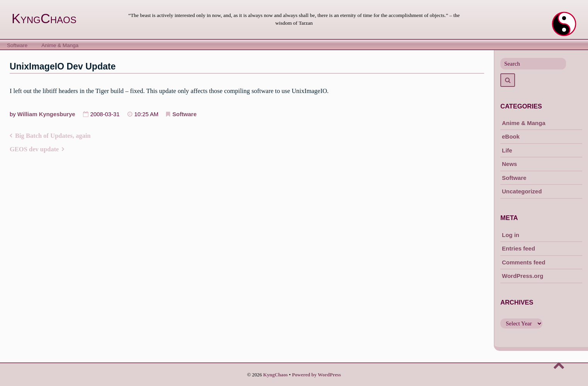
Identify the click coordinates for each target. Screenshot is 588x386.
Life (507, 150)
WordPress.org (523, 276)
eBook (511, 136)
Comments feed (524, 262)
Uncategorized (522, 191)
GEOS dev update (34, 149)
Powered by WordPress (316, 375)
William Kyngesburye (46, 114)
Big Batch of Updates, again (53, 136)
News (509, 164)
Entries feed (519, 248)
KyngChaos (44, 19)
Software (17, 45)
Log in (511, 235)
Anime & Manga (60, 45)
